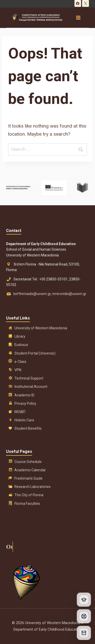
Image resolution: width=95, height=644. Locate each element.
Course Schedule (28, 462)
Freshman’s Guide (29, 478)
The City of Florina (29, 495)
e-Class (20, 362)
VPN (18, 370)
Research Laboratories (33, 487)
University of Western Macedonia (41, 328)
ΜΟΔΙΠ (20, 412)
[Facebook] (78, 3)
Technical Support (29, 378)
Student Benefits (28, 428)
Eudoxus (21, 345)
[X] (86, 3)
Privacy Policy (25, 403)
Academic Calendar (30, 470)
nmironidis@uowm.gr (69, 294)
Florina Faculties (27, 504)
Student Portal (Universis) (35, 353)
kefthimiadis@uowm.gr (32, 294)
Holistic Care (24, 420)
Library (20, 336)
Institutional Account (31, 387)
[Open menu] (78, 18)
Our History (8, 547)
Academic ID (24, 395)
